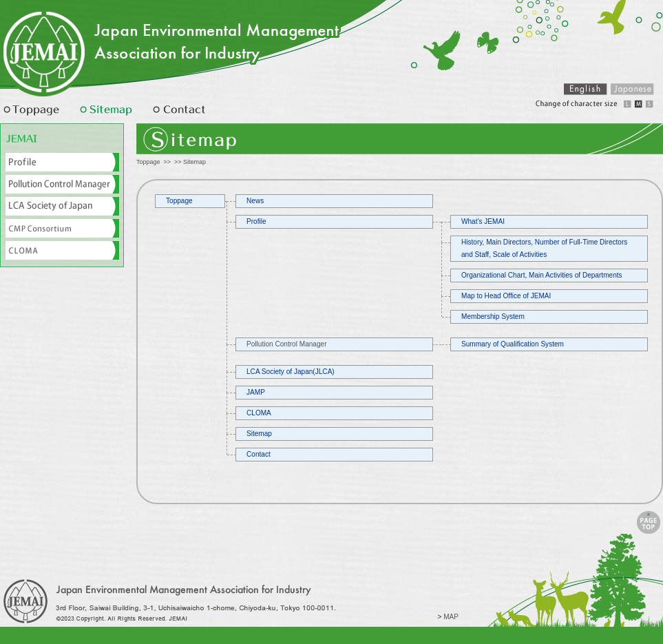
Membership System (493, 316)
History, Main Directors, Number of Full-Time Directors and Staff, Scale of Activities (544, 248)
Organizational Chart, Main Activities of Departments (542, 275)
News (255, 201)
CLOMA (259, 413)
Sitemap (259, 434)
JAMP (256, 392)
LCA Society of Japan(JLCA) (291, 372)
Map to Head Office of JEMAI (506, 296)
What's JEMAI (483, 221)
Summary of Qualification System (513, 344)
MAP (451, 617)
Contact (259, 454)
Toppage (148, 162)
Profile (256, 221)
